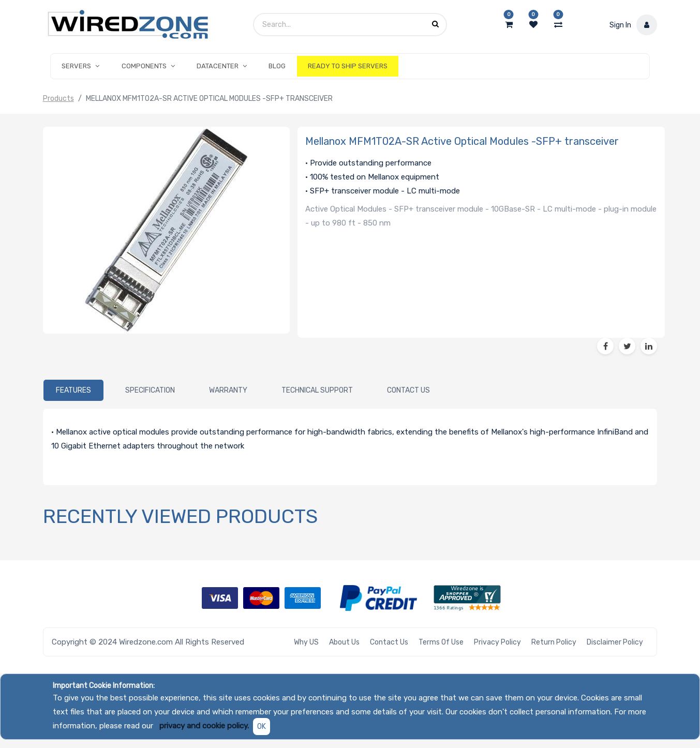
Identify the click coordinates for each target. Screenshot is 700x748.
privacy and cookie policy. (204, 726)
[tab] (73, 390)
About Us (344, 642)
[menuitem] (277, 66)
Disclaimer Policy (615, 642)
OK (262, 727)
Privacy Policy (497, 642)
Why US (306, 642)
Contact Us (389, 642)
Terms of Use (441, 642)
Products (58, 99)
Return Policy (554, 642)
